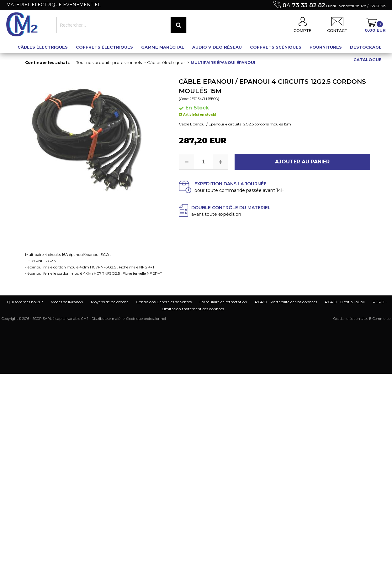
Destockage (366, 47)
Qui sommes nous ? (25, 302)
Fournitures (326, 47)
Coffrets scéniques (276, 47)
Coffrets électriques (104, 47)
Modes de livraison (67, 302)
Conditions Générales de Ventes (164, 302)
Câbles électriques (43, 47)
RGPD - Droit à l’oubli (345, 302)
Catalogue (368, 60)
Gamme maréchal (163, 47)
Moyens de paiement (110, 302)
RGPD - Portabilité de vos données (286, 302)
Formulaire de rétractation (223, 302)
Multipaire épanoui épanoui (223, 63)
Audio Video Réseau (217, 47)
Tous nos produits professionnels (109, 62)
